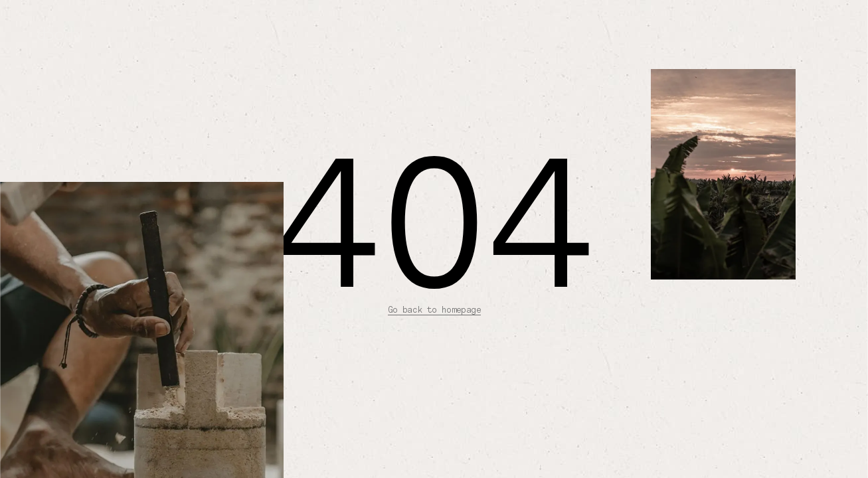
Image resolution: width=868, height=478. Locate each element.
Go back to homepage (434, 310)
